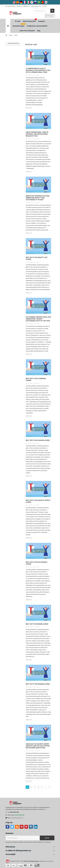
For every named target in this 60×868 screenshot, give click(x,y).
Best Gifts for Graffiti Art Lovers (37, 258)
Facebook (7, 827)
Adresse (20, 6)
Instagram (31, 827)
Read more (29, 108)
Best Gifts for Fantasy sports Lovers (38, 501)
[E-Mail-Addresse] (23, 838)
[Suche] (44, 11)
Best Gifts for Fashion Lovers (38, 440)
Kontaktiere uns (36, 6)
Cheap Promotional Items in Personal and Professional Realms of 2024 (37, 134)
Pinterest (26, 827)
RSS (17, 827)
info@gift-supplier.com (17, 818)
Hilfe (44, 6)
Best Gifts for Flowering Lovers (36, 379)
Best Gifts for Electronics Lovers (37, 563)
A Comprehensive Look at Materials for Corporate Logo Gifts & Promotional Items (38, 70)
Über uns (27, 6)
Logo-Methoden (11, 6)
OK (47, 838)
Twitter (12, 827)
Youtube (22, 827)
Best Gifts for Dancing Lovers (38, 684)
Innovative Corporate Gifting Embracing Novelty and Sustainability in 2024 (38, 198)
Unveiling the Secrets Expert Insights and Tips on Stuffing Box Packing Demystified (38, 746)
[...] (45, 809)
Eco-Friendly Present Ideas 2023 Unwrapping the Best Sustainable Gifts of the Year (38, 319)
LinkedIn (36, 827)
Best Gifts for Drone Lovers (37, 624)
